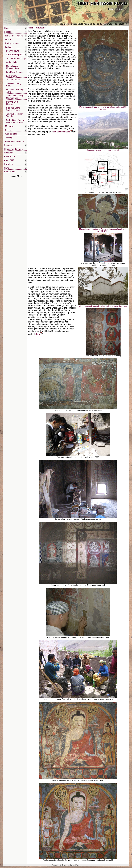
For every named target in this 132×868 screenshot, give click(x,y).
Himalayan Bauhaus (13, 149)
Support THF (10, 172)
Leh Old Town (13, 51)
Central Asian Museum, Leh (12, 67)
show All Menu (16, 176)
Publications (10, 156)
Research (9, 153)
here (39, 334)
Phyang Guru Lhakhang (12, 103)
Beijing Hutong (12, 43)
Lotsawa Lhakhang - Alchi (15, 91)
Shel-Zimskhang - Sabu (14, 85)
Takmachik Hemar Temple (14, 115)
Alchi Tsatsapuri (14, 55)
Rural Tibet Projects (14, 36)
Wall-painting (12, 62)
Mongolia (9, 126)
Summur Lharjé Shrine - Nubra (13, 109)
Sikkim (8, 130)
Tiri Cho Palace (13, 80)
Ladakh (9, 47)
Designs (8, 145)
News (7, 168)
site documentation (63, 132)
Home (7, 28)
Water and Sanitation (15, 141)
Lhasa (8, 39)
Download (9, 164)
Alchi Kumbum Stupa (17, 58)
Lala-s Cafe (11, 76)
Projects (8, 32)
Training (9, 138)
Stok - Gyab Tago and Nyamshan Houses (16, 121)
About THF (9, 160)
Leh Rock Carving (14, 72)
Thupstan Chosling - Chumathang (15, 97)
